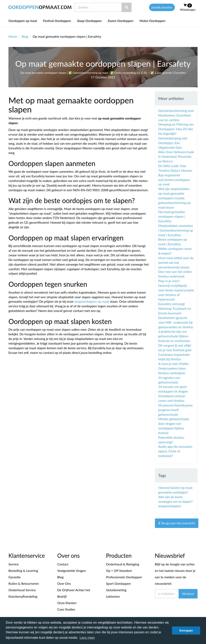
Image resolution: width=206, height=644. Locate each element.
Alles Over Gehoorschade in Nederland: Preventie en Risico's (176, 156)
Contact (63, 564)
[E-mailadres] (167, 594)
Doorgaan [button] (186, 630)
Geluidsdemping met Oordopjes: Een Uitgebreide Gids (173, 143)
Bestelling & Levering (23, 571)
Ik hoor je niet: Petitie (173, 364)
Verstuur (188, 594)
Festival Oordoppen (57, 28)
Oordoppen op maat (23, 28)
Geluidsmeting (116, 590)
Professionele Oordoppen (124, 577)
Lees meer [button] (87, 638)
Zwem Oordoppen (121, 28)
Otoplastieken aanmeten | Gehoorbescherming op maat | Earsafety (176, 230)
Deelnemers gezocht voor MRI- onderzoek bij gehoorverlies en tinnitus (176, 322)
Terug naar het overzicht (177, 523)
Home (13, 36)
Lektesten (113, 596)
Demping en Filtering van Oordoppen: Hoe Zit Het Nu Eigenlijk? (176, 129)
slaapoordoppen (170, 506)
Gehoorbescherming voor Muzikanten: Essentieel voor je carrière (176, 115)
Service (14, 564)
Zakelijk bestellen (162, 15)
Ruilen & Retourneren (24, 583)
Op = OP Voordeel (119, 571)
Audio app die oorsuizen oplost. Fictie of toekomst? (175, 451)
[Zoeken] (127, 15)
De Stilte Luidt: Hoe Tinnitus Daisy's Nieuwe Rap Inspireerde (175, 170)
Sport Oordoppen (118, 583)
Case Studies (66, 609)
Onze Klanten (67, 603)
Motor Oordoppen (152, 28)
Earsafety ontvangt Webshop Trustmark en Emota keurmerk (175, 308)
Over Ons (64, 583)
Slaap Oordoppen (89, 28)
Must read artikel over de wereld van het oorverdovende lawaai (176, 262)
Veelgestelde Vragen (72, 571)
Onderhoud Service (22, 590)
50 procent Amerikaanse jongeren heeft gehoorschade (176, 410)
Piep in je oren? (169, 281)
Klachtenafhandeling (23, 596)
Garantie (14, 577)
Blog (25, 36)
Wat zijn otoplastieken (174, 189)
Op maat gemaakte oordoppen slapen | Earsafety (172, 216)
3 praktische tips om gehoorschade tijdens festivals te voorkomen (174, 336)
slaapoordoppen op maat (92, 301)
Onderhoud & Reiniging (123, 564)
